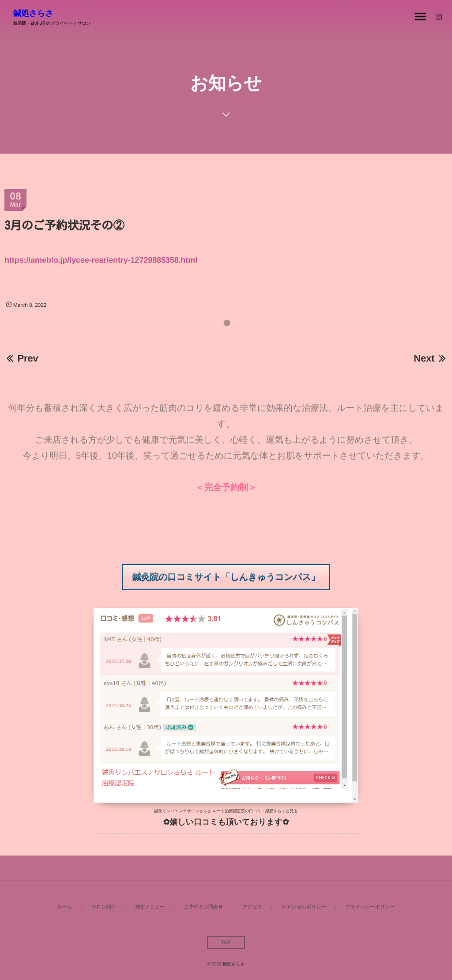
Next (431, 358)
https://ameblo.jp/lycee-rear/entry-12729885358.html (101, 260)
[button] (226, 577)
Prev (21, 358)
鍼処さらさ (33, 13)
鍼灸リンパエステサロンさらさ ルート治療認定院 (199, 811)
